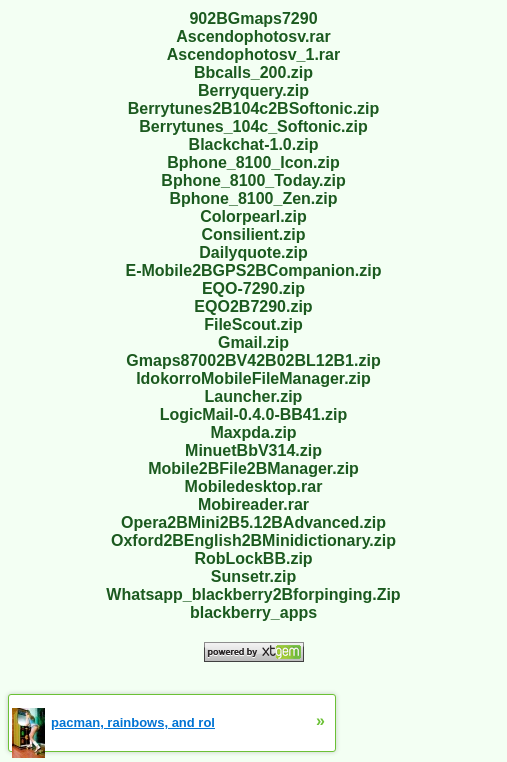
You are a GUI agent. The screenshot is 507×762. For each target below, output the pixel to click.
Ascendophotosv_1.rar (253, 54)
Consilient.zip (254, 234)
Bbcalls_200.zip (253, 72)
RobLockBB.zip (253, 558)
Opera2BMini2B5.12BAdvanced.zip (253, 522)
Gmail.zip (253, 342)
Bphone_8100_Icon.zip (253, 162)
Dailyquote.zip (253, 252)
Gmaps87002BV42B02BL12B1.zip (253, 360)
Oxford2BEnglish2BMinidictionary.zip (253, 540)
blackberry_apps (253, 612)
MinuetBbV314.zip (253, 450)
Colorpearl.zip (253, 216)
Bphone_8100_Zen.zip (253, 198)
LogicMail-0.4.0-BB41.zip (254, 414)
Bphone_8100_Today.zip (253, 180)
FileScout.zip (253, 324)
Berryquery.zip (253, 90)
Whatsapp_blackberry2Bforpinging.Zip (253, 594)
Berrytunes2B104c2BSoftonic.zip (254, 108)
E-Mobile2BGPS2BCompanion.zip (253, 270)
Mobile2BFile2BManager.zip (253, 468)
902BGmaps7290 (253, 18)
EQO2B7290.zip (253, 306)
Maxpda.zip (253, 432)
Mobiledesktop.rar (254, 486)
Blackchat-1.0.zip (254, 144)
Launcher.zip (254, 396)
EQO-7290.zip (253, 288)
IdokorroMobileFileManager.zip (253, 378)
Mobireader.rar (253, 504)
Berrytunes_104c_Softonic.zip (253, 126)
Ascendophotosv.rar (253, 36)
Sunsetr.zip (253, 576)
